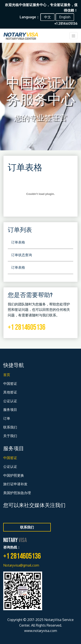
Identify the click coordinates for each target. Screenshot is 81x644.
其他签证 (10, 392)
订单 (7, 418)
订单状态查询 (22, 255)
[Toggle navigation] (73, 36)
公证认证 (10, 401)
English (65, 17)
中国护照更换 (14, 475)
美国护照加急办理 (17, 493)
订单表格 (18, 242)
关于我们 (10, 436)
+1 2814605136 (27, 327)
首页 (7, 375)
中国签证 (10, 384)
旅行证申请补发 (15, 484)
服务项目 (10, 410)
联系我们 (10, 427)
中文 (48, 17)
